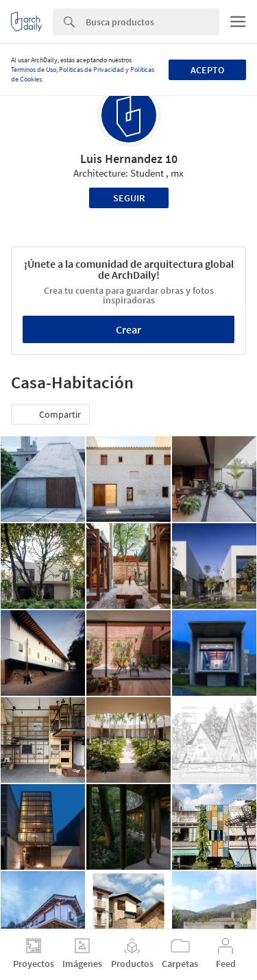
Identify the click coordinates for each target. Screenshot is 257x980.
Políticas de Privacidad (91, 70)
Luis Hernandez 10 (129, 159)
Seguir (129, 198)
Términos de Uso (34, 70)
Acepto (207, 70)
